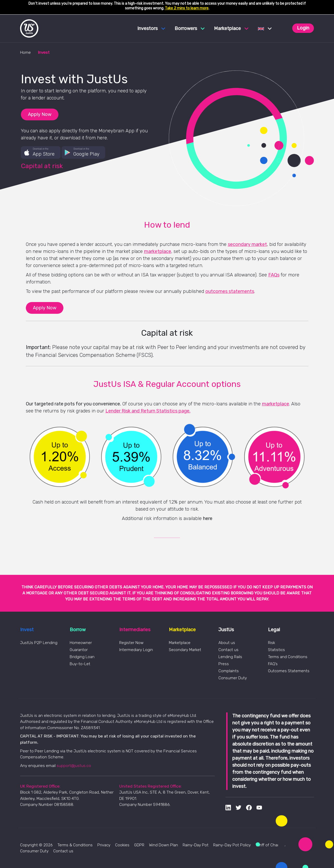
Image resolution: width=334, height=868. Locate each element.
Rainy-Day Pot (196, 845)
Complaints (229, 671)
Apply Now (40, 114)
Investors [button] (151, 28)
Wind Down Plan (163, 845)
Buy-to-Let (80, 664)
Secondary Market (185, 650)
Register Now (131, 643)
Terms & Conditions (75, 845)
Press (224, 664)
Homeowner (81, 643)
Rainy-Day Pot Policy (232, 845)
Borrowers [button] (190, 28)
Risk (272, 643)
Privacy (104, 845)
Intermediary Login (136, 650)
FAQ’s (273, 664)
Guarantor (79, 650)
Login (303, 28)
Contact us (228, 650)
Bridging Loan (82, 657)
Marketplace (180, 643)
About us (227, 643)
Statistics (276, 650)
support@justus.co (74, 766)
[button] (265, 28)
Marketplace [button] (231, 28)
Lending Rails (230, 657)
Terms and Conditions (288, 657)
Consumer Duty (233, 678)
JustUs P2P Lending (39, 643)
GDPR (139, 845)
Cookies (122, 845)
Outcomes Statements (289, 671)
